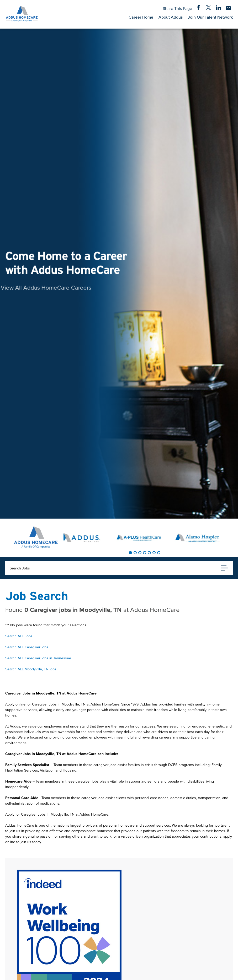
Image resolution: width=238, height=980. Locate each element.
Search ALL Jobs (19, 636)
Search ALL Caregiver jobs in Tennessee (38, 658)
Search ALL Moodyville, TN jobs (31, 669)
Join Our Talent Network (210, 17)
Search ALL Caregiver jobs (27, 647)
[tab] (130, 553)
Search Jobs (119, 568)
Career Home (141, 17)
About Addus (171, 17)
